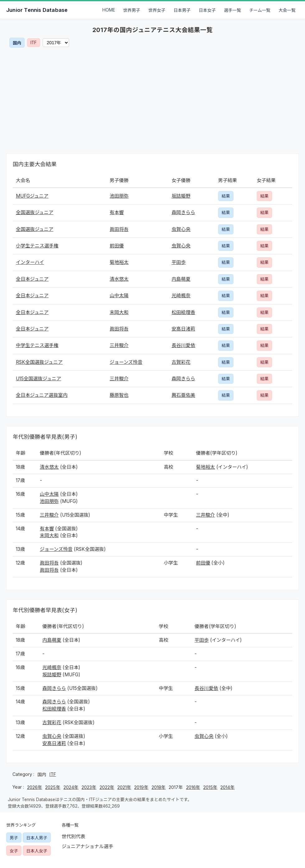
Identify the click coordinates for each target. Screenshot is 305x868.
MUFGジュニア (32, 196)
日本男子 (182, 10)
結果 (226, 196)
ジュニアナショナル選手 (87, 846)
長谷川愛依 (183, 345)
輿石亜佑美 (183, 395)
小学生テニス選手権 (37, 246)
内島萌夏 (181, 279)
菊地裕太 (119, 262)
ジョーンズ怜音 (126, 362)
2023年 (89, 787)
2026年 (35, 787)
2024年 (71, 787)
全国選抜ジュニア (35, 212)
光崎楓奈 (181, 296)
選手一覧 (233, 10)
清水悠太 (119, 279)
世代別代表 (73, 836)
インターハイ (30, 262)
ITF (34, 43)
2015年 (210, 787)
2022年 (107, 787)
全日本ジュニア (32, 279)
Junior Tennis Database (37, 10)
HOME (109, 10)
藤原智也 (119, 395)
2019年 (141, 787)
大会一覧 (287, 10)
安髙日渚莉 (183, 329)
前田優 (117, 246)
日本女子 (207, 10)
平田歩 (179, 262)
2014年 (227, 787)
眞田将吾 (119, 229)
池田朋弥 (119, 196)
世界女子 (157, 10)
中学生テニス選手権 (37, 345)
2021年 (124, 787)
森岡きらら (183, 212)
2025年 (53, 787)
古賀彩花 (181, 362)
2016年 (193, 787)
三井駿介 (119, 345)
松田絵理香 (183, 312)
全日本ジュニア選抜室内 (42, 395)
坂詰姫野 (181, 196)
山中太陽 (119, 296)
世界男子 (132, 10)
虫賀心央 (181, 229)
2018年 (159, 787)
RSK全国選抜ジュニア (39, 362)
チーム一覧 (260, 10)
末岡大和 (119, 312)
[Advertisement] (152, 101)
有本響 (117, 212)
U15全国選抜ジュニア (38, 379)
